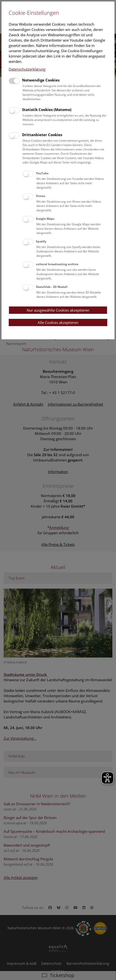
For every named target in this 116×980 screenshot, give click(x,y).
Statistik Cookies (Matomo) (47, 110)
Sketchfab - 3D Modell (52, 287)
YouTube (42, 173)
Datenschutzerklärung (27, 69)
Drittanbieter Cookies (42, 135)
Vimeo (41, 196)
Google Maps (45, 219)
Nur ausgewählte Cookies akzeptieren (58, 310)
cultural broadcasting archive (57, 264)
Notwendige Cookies (41, 80)
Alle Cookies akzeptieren (58, 322)
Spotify (41, 241)
